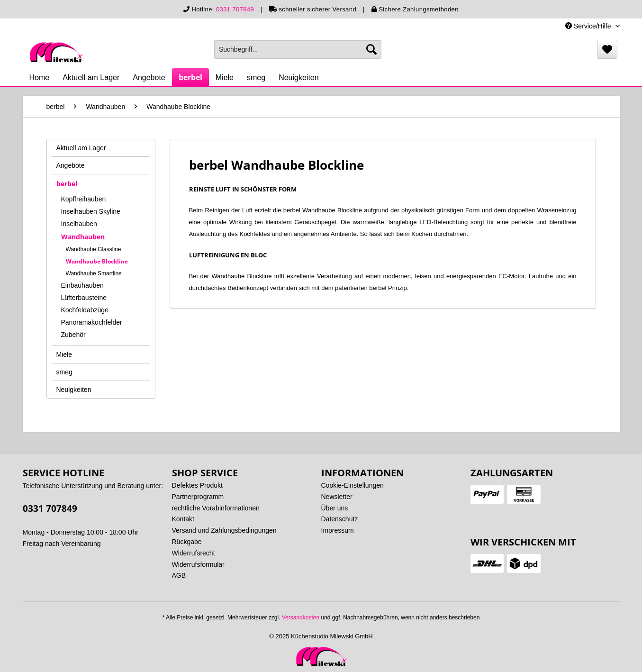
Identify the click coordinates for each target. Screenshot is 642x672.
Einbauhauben (82, 285)
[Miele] (225, 78)
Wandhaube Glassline (94, 249)
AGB (179, 575)
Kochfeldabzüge (85, 310)
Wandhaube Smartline (94, 273)
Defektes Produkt (197, 485)
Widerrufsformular (198, 564)
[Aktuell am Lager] (91, 78)
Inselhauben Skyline (91, 211)
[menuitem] (298, 49)
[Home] (40, 78)
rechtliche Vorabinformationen (216, 508)
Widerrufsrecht (194, 553)
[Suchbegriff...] (298, 49)
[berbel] (190, 77)
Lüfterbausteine (84, 298)
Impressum (338, 530)
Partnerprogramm (198, 497)
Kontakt (183, 519)
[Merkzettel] (607, 49)
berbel (67, 184)
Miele (64, 354)
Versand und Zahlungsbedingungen (224, 530)
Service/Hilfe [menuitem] (589, 26)
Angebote (71, 165)
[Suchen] (371, 49)
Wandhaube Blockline (97, 261)
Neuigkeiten (74, 390)
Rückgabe (187, 542)
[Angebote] (149, 78)
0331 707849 (235, 9)
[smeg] (256, 78)
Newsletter (337, 497)
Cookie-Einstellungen (353, 485)
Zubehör (73, 335)
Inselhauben (79, 224)
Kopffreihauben (84, 199)
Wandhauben (83, 237)
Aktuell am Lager (81, 148)
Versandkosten (301, 618)
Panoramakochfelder (92, 322)
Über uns (335, 508)
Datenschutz (340, 519)
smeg (64, 372)
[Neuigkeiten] (299, 78)
